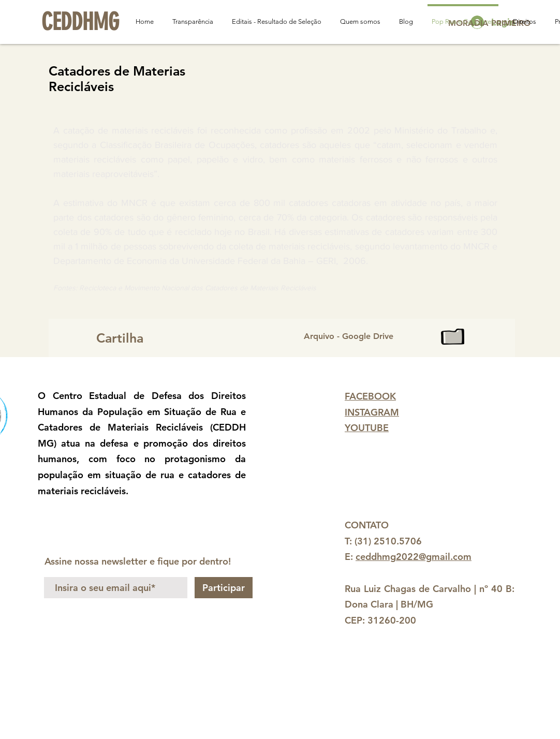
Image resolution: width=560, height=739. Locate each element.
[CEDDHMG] (80, 23)
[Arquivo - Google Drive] (395, 336)
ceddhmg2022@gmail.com (414, 557)
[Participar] (224, 588)
